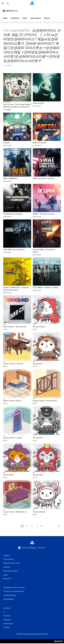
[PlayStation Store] (11, 11)
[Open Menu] (3, 3)
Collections (15, 18)
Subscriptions (36, 18)
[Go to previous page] (5, 526)
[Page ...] (37, 526)
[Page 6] (42, 526)
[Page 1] (22, 526)
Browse (47, 18)
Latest (5, 18)
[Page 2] (27, 526)
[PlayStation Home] (32, 3)
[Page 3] (32, 526)
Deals (25, 18)
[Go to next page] (59, 526)
